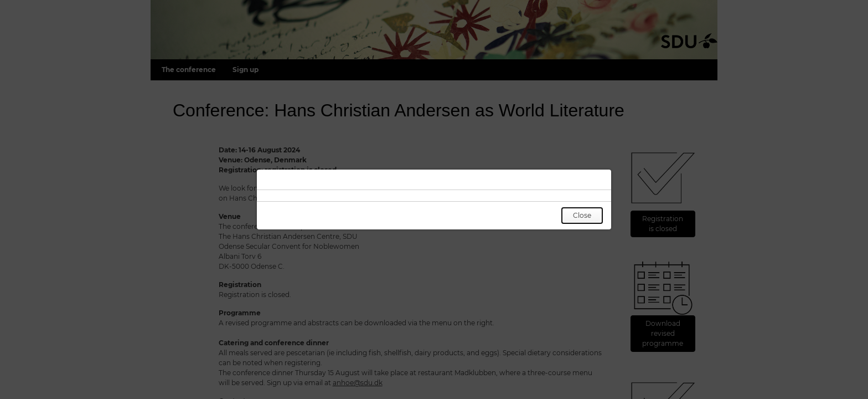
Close (582, 215)
